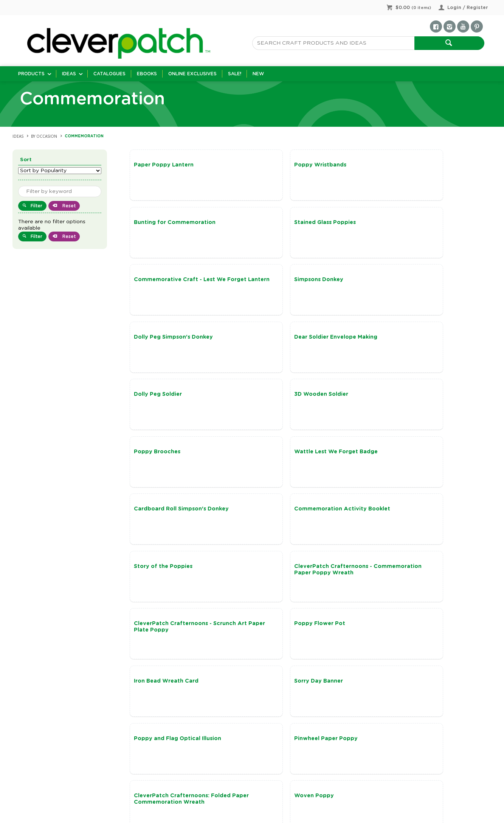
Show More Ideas (313, 693)
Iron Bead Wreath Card (166, 515)
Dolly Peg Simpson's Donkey (173, 282)
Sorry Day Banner (279, 515)
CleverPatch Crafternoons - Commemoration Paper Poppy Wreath (177, 464)
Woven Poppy (395, 574)
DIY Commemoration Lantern (175, 632)
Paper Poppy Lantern (164, 165)
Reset (68, 206)
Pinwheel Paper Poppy (166, 574)
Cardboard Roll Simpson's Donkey (181, 398)
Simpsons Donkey (400, 223)
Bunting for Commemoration (416, 165)
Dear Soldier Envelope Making (296, 282)
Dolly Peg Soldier (399, 282)
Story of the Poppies (404, 398)
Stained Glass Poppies (165, 223)
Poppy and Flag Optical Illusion (419, 515)
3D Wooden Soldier (161, 340)
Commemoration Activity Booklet (302, 398)
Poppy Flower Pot (401, 457)
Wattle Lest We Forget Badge (417, 340)
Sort (26, 160)
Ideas (69, 74)
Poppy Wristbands (281, 165)
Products (31, 74)
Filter (36, 206)
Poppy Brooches (278, 340)
